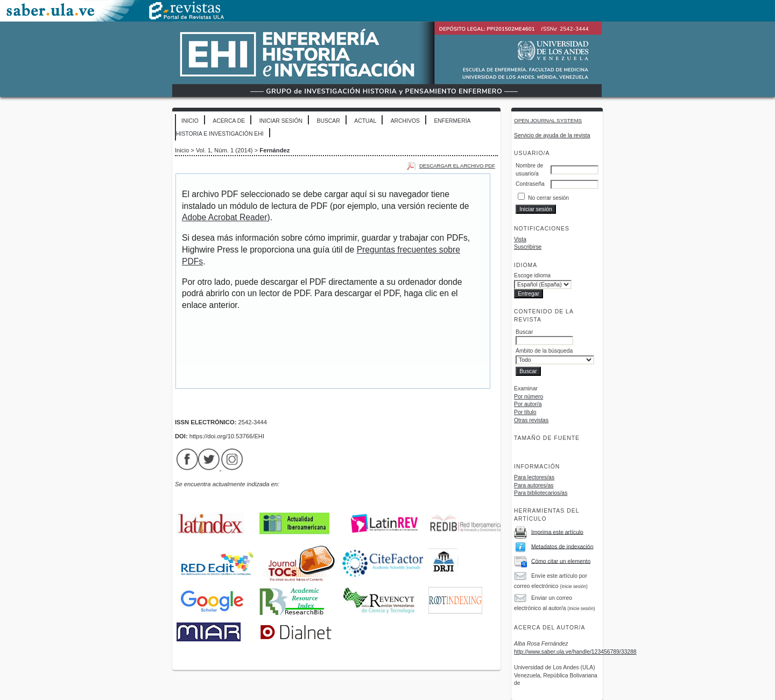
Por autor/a (528, 404)
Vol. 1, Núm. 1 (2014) (224, 150)
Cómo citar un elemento (561, 561)
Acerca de (229, 121)
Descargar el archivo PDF (457, 166)
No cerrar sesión (548, 198)
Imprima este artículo (557, 532)
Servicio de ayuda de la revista (552, 135)
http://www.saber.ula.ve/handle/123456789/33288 (575, 652)
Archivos (405, 121)
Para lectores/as (534, 477)
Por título (525, 412)
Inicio (190, 121)
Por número (529, 397)
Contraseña (530, 184)
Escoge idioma (532, 275)
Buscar (328, 121)
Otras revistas (531, 420)
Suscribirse (528, 247)
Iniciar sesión (281, 121)
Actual (365, 121)
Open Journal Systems (548, 120)
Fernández (274, 150)
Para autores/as (534, 485)
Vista (520, 239)
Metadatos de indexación (562, 546)
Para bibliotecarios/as (541, 493)
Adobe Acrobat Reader (224, 217)
